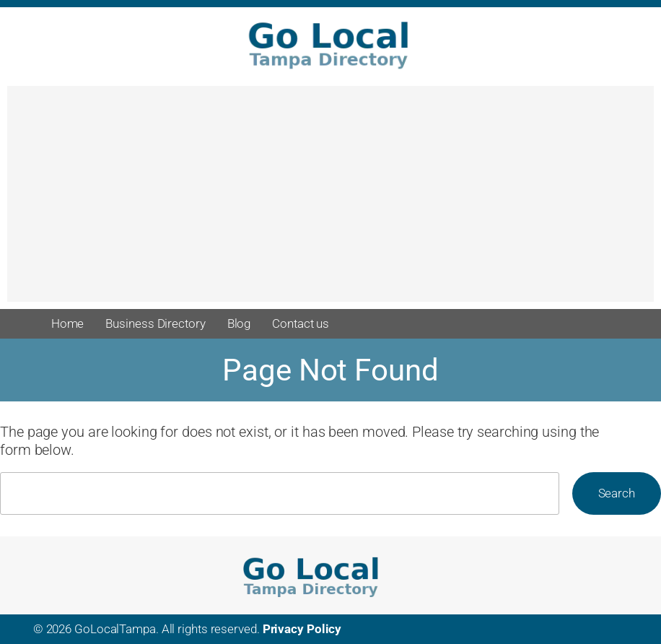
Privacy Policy (302, 629)
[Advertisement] (330, 201)
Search (617, 493)
